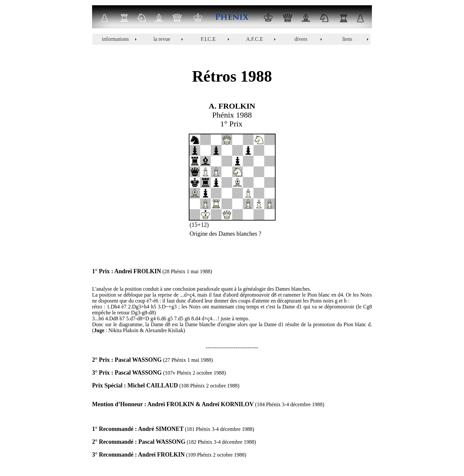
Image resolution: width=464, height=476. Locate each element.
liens (347, 39)
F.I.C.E (208, 39)
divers (301, 39)
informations (115, 39)
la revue (162, 39)
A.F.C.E (255, 39)
